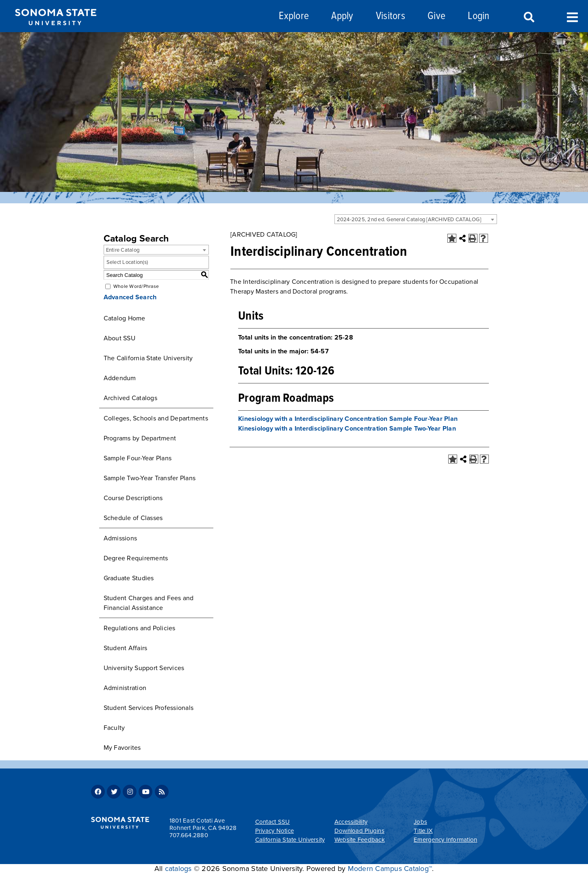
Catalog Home (125, 318)
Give (436, 16)
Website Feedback (360, 840)
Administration (125, 688)
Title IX (423, 831)
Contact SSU (273, 822)
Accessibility (351, 822)
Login (478, 16)
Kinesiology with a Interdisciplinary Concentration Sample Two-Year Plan (347, 429)
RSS (162, 792)
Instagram (130, 792)
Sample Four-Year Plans (138, 458)
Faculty (114, 728)
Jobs (420, 822)
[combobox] (416, 219)
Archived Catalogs (130, 398)
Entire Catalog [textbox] (123, 250)
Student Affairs (126, 648)
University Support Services (144, 668)
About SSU (119, 338)
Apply (342, 16)
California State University (290, 840)
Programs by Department (140, 438)
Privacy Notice (275, 831)
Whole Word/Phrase (136, 286)
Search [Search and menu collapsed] (528, 17)
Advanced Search (130, 297)
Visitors (391, 16)
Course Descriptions (133, 498)
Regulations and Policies (140, 628)
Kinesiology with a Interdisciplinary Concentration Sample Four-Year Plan (348, 419)
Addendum (120, 378)
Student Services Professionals (149, 708)
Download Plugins (359, 831)
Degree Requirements (136, 558)
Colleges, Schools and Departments (156, 418)
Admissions (120, 538)
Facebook (98, 792)
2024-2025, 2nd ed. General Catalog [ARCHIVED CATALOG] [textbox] (409, 220)
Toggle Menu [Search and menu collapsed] (572, 16)
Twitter (114, 792)
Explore (294, 16)
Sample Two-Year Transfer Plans (150, 478)
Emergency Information (445, 840)
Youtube (145, 792)
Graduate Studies (129, 578)
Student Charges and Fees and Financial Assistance (149, 603)
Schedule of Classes (133, 518)
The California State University (148, 358)
